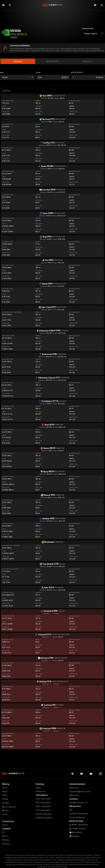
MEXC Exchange (79, 825)
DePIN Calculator (44, 818)
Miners (5, 810)
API (71, 810)
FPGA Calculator (44, 814)
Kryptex (74, 836)
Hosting (6, 844)
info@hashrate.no (78, 803)
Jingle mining (77, 829)
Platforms (40, 792)
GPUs (5, 788)
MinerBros (76, 832)
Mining (5, 840)
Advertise (74, 788)
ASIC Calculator (43, 806)
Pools (5, 814)
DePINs (6, 803)
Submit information (79, 814)
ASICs (5, 792)
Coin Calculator (43, 799)
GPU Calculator (43, 803)
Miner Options (9, 807)
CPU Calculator (43, 810)
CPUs (5, 795)
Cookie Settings (77, 817)
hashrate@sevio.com (80, 792)
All (3, 832)
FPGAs (5, 799)
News (5, 836)
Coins (5, 825)
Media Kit (74, 795)
